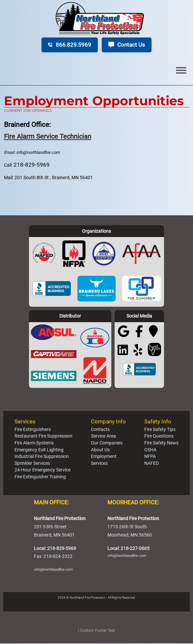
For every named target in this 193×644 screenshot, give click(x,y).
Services (25, 422)
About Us (100, 450)
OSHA (150, 450)
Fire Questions (159, 437)
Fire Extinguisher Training (40, 477)
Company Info (108, 422)
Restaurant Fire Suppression (43, 437)
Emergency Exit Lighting (39, 450)
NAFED (152, 464)
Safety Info (158, 422)
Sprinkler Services (32, 464)
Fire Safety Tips (160, 430)
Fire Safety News (161, 443)
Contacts (100, 430)
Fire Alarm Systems (34, 443)
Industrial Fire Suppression (42, 457)
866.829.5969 (70, 45)
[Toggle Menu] (181, 71)
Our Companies (107, 443)
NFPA (150, 457)
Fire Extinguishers (33, 430)
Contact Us (127, 45)
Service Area (103, 437)
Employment (104, 457)
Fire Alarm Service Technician (49, 136)
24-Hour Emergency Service (42, 470)
